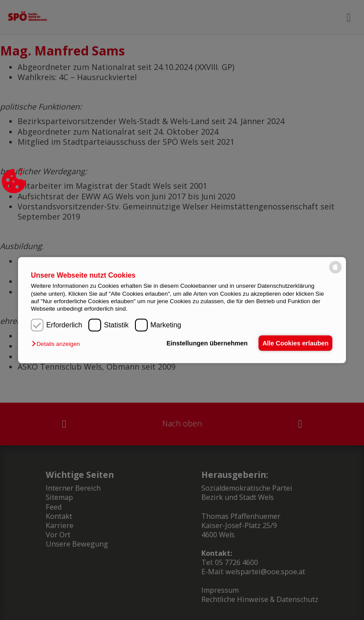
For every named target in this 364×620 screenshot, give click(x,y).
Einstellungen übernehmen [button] (203, 343)
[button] (58, 344)
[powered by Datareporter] (335, 273)
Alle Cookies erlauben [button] (294, 343)
